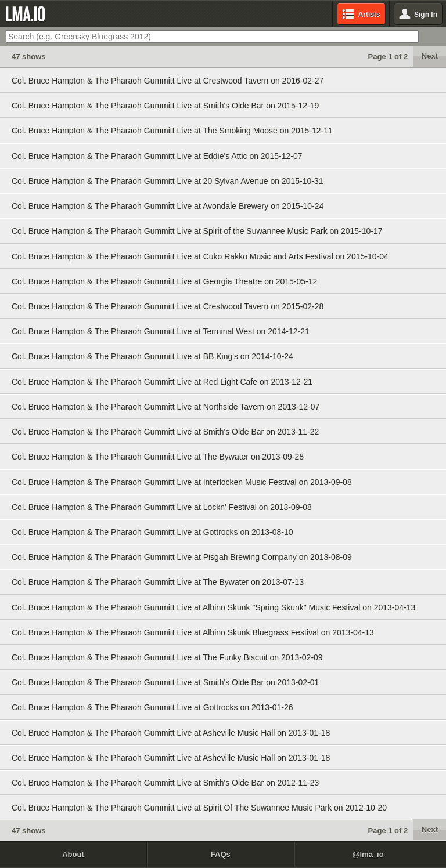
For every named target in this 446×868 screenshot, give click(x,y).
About (73, 854)
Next (430, 56)
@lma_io (368, 854)
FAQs (221, 854)
